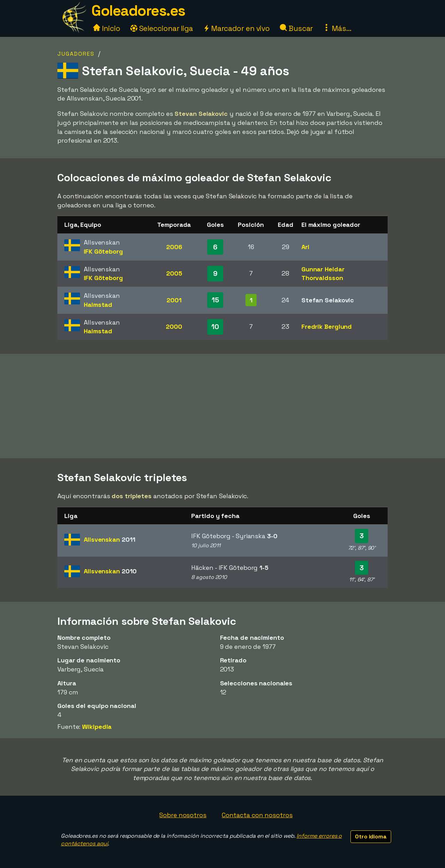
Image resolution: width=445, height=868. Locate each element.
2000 (174, 327)
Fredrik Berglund (327, 327)
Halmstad (98, 305)
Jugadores (76, 54)
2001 (174, 300)
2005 (174, 273)
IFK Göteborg (103, 251)
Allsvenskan (109, 539)
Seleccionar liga (162, 28)
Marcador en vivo (236, 28)
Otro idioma (371, 837)
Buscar (296, 28)
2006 (174, 247)
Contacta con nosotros (257, 815)
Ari (305, 247)
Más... (337, 28)
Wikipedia (97, 727)
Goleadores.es (138, 11)
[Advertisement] (222, 406)
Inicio (107, 28)
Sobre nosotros (183, 815)
